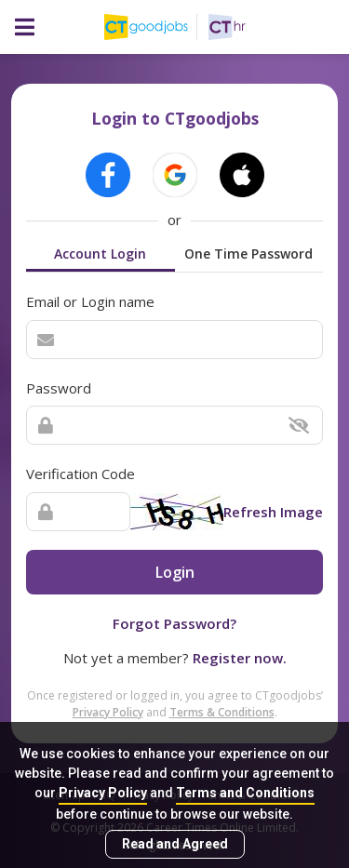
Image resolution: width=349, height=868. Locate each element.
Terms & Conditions (222, 712)
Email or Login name (90, 301)
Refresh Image (273, 512)
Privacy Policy (103, 793)
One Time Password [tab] (248, 254)
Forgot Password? (174, 623)
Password (59, 388)
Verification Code (81, 474)
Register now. (240, 658)
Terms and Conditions (245, 793)
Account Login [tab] (100, 254)
